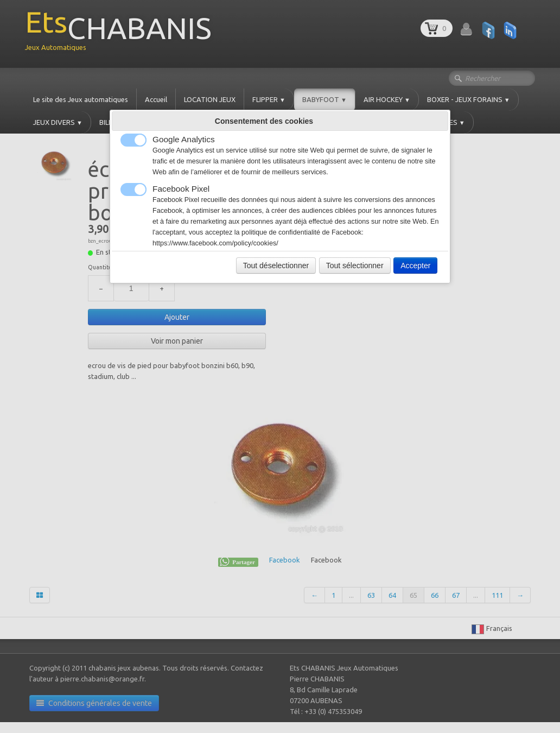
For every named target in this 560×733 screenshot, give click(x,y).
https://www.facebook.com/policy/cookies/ (215, 243)
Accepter (415, 266)
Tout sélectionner (355, 266)
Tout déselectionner (276, 266)
